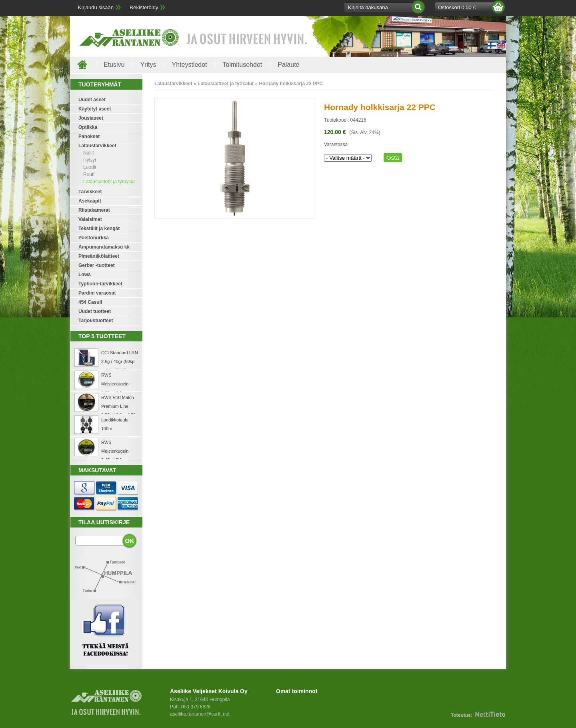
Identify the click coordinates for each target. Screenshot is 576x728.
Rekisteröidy (144, 7)
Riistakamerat (94, 210)
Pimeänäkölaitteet (99, 256)
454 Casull (90, 302)
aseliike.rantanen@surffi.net (200, 714)
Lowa (85, 275)
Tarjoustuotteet (96, 321)
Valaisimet (90, 219)
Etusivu (114, 65)
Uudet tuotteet (95, 311)
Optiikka (88, 127)
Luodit (90, 167)
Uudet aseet (92, 100)
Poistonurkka (94, 238)
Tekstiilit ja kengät (99, 229)
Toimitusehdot (243, 65)
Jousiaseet (91, 118)
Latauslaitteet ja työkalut (109, 182)
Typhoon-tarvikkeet (100, 284)
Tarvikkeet (90, 192)
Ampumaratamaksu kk (104, 247)
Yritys (148, 65)
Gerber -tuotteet (97, 265)
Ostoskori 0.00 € (457, 7)
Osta (393, 157)
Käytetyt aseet (95, 109)
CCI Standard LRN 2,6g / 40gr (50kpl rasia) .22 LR (120, 361)
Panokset (89, 136)
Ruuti (89, 174)
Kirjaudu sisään (96, 7)
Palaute (288, 65)
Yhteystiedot (189, 65)
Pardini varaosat (97, 293)
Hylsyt (90, 160)
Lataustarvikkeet (97, 146)
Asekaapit (90, 201)
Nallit (89, 153)
